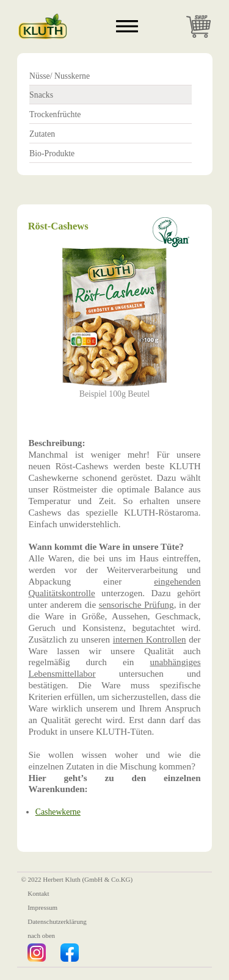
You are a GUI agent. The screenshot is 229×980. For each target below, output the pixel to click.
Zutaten (42, 134)
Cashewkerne (58, 812)
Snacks (41, 95)
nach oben (41, 936)
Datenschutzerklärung (57, 921)
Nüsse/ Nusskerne (60, 76)
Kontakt (38, 893)
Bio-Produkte (52, 153)
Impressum (42, 907)
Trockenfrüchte (55, 114)
